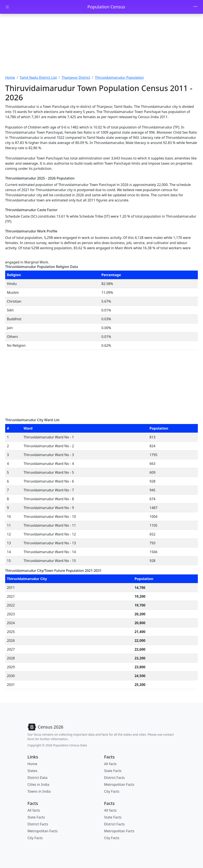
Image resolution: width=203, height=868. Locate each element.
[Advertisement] (101, 46)
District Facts (115, 778)
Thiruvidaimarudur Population (119, 77)
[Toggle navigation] (195, 7)
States (33, 771)
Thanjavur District (76, 77)
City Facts (112, 791)
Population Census (106, 7)
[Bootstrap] (46, 727)
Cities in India (38, 784)
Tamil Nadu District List (38, 77)
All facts (110, 764)
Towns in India (39, 791)
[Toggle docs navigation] (7, 7)
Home (10, 77)
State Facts (113, 771)
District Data (38, 778)
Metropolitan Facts (119, 784)
